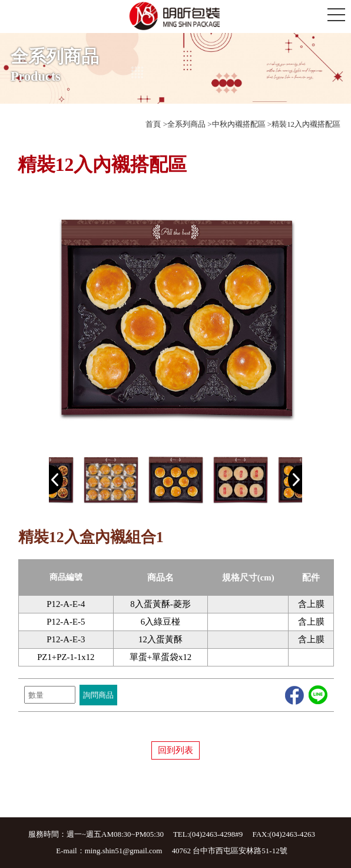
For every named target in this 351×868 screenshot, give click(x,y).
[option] (175, 318)
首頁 (153, 124)
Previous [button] (56, 480)
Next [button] (295, 480)
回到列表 (175, 750)
